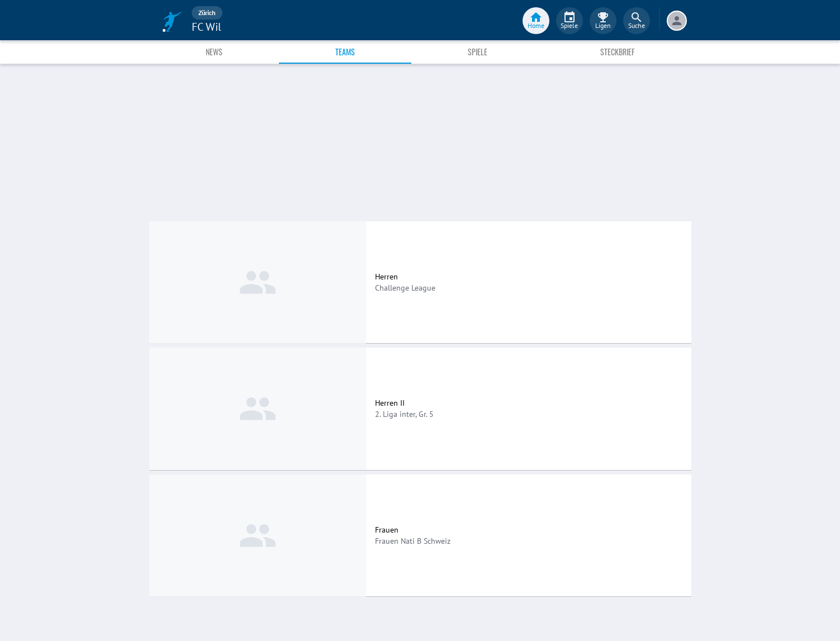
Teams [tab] (345, 52)
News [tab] (214, 52)
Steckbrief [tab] (617, 52)
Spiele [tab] (478, 52)
